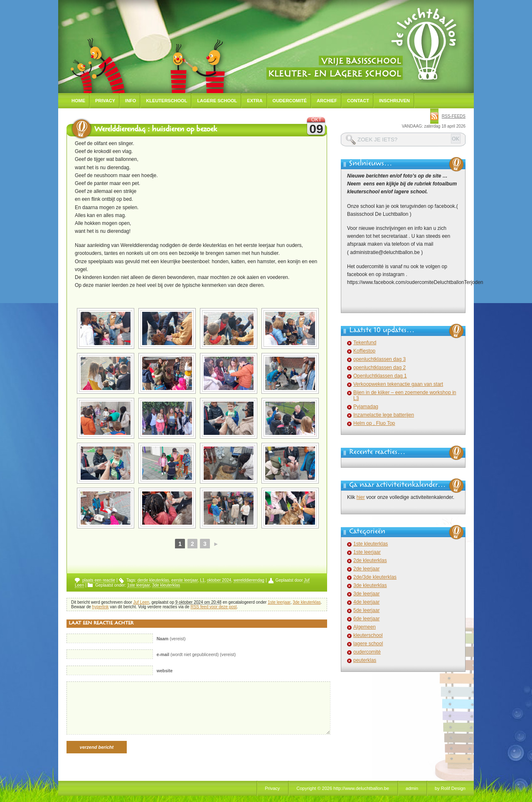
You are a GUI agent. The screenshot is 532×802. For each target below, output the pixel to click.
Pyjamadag (366, 407)
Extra (255, 101)
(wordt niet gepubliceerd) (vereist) (196, 654)
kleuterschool (368, 635)
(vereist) (171, 639)
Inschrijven (394, 101)
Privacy (105, 101)
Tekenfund (365, 343)
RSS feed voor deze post (213, 607)
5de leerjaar (366, 610)
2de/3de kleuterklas (375, 577)
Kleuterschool (166, 101)
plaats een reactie (99, 580)
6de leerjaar (366, 619)
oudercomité (367, 652)
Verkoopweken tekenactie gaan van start (398, 384)
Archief (327, 101)
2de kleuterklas (370, 560)
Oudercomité (290, 101)
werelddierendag (249, 580)
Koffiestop (364, 351)
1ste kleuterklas (371, 544)
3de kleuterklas (166, 585)
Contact (358, 101)
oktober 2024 (219, 580)
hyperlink (101, 607)
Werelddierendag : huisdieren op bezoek (156, 130)
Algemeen (365, 627)
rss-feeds (454, 116)
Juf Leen (141, 602)
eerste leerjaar (184, 580)
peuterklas (365, 660)
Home (78, 101)
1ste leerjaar (138, 585)
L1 (202, 580)
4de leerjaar (366, 602)
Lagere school (217, 101)
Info (131, 101)
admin (412, 788)
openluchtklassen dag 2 (379, 368)
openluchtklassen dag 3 (379, 359)
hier (361, 497)
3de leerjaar (366, 594)
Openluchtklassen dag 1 (380, 376)
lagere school (368, 644)
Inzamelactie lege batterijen (384, 415)
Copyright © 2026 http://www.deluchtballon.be (343, 788)
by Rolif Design (450, 788)
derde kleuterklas (153, 580)
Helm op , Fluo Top (374, 423)
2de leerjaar (366, 569)
